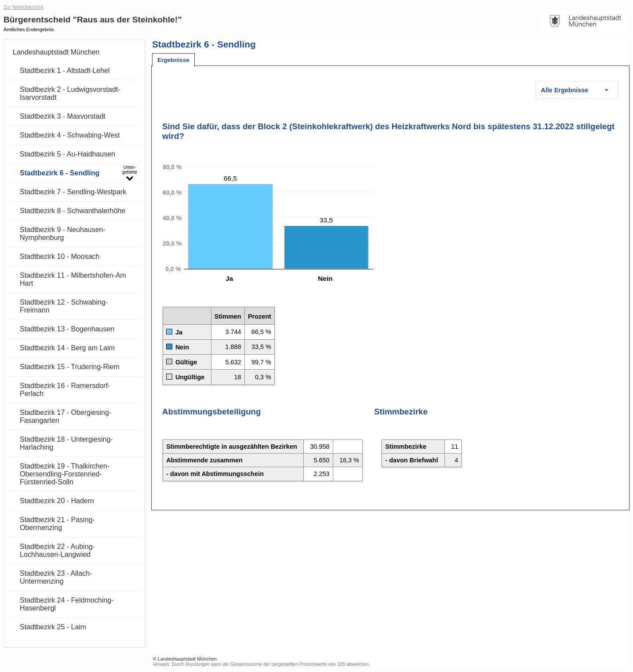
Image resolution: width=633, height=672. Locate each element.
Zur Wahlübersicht (23, 7)
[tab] (173, 60)
